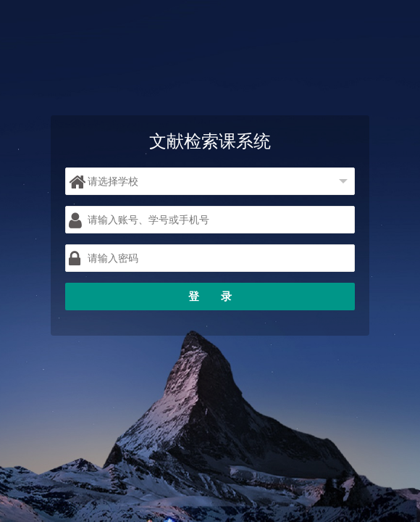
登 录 (210, 296)
